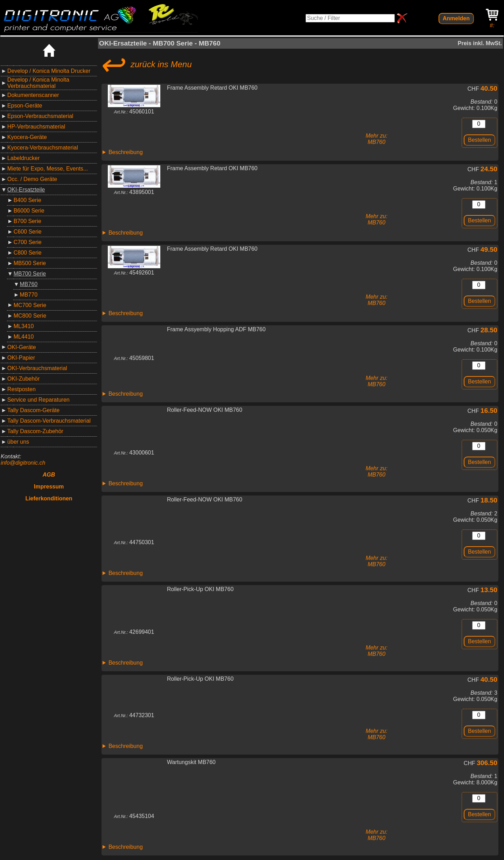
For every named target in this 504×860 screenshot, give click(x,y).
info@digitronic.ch (23, 463)
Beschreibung (126, 152)
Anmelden (456, 18)
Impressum (49, 487)
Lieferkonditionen (49, 498)
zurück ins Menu (145, 64)
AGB (49, 475)
